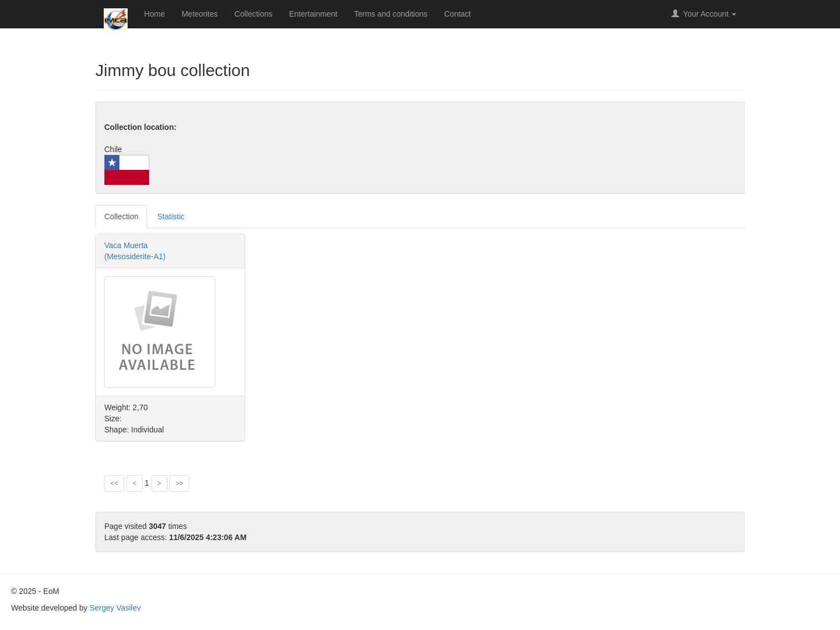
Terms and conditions (391, 14)
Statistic (171, 216)
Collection (121, 216)
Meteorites (199, 14)
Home (155, 14)
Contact (458, 14)
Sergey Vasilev (115, 608)
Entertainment (313, 14)
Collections (254, 14)
